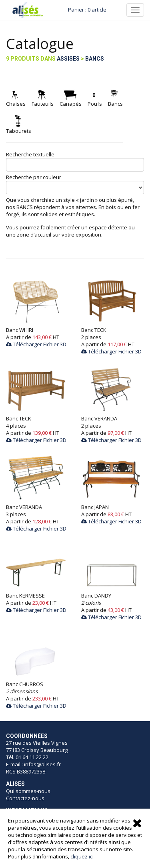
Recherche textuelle (30, 154)
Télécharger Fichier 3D (36, 344)
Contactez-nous (25, 798)
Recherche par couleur (34, 177)
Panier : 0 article (87, 10)
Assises (68, 59)
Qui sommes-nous (29, 791)
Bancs (95, 59)
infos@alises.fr (42, 764)
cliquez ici (82, 856)
